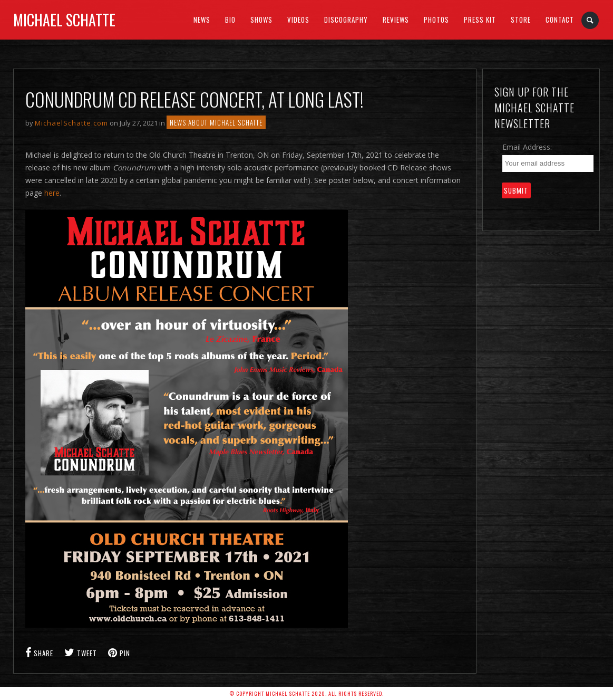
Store (521, 20)
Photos (436, 20)
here (52, 193)
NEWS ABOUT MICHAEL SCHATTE (216, 122)
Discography (346, 20)
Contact (560, 20)
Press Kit (480, 20)
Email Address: (527, 147)
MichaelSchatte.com (71, 123)
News (202, 20)
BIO (230, 20)
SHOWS (261, 20)
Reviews (396, 20)
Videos (298, 20)
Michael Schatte (64, 20)
